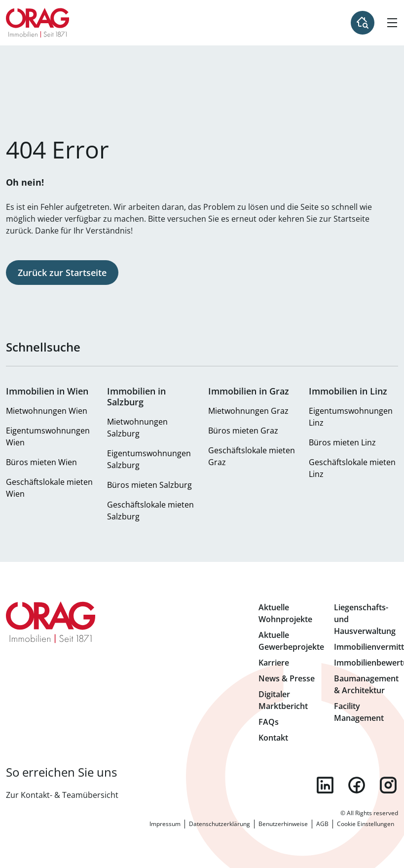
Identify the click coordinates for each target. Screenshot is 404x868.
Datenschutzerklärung (220, 824)
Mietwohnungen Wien (47, 411)
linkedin (325, 785)
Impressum (165, 824)
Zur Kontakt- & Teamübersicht (62, 795)
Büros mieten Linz (342, 442)
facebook (357, 785)
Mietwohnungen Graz (248, 411)
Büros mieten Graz (243, 431)
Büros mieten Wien (41, 462)
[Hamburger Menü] (392, 23)
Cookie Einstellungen (366, 824)
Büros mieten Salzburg (149, 485)
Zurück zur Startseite (62, 273)
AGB (322, 824)
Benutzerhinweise (283, 824)
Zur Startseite (38, 23)
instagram (388, 785)
